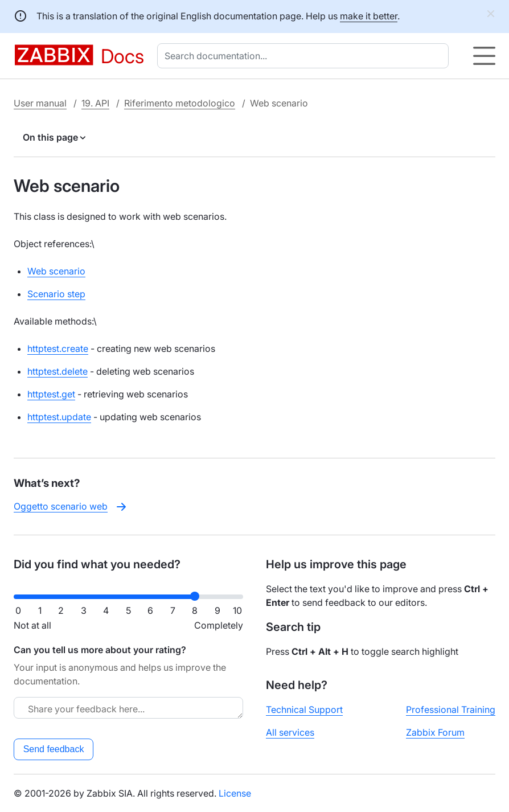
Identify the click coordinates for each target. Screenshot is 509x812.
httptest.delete (58, 371)
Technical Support (304, 710)
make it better (369, 16)
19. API (95, 103)
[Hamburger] (484, 56)
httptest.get (51, 394)
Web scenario (56, 271)
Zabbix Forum (435, 732)
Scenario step (56, 294)
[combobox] (305, 56)
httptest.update (59, 417)
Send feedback (54, 749)
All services (290, 732)
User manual (40, 103)
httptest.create (58, 348)
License (235, 793)
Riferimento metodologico (180, 103)
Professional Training (451, 710)
